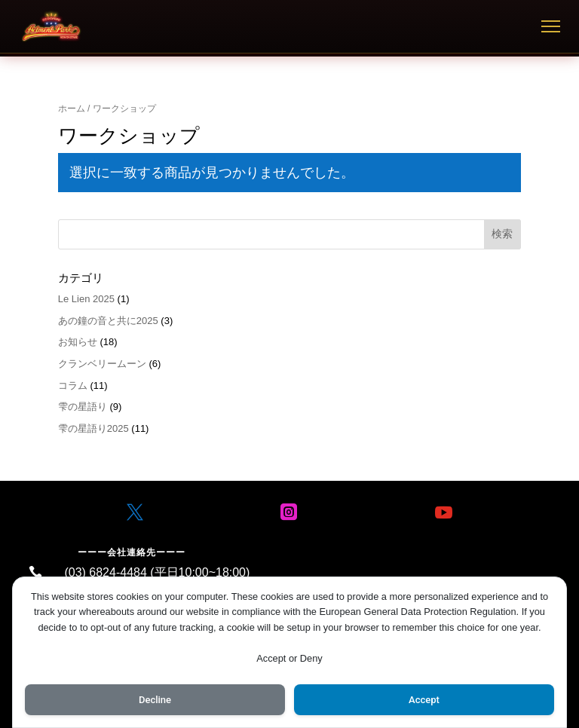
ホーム (72, 109)
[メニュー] (551, 26)
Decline (155, 699)
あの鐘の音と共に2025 (108, 321)
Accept (424, 699)
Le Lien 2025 (86, 299)
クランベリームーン (102, 364)
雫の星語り (83, 407)
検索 (502, 234)
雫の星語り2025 (93, 428)
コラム (73, 385)
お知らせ (78, 342)
